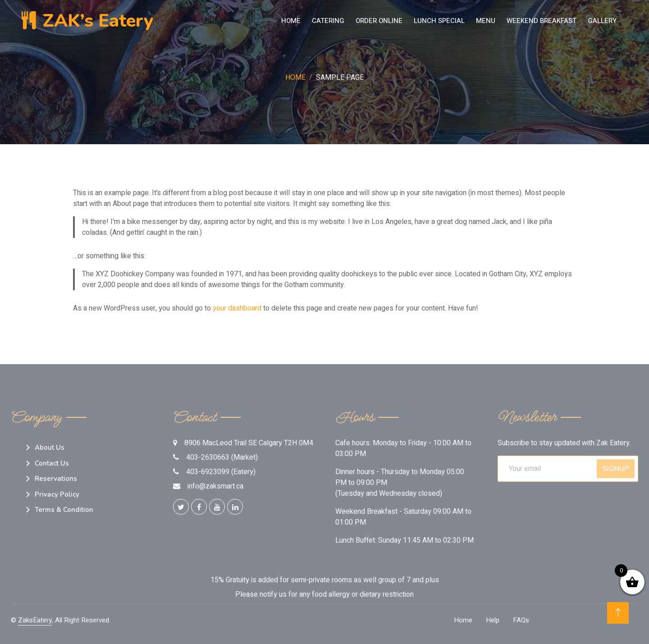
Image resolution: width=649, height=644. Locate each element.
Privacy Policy (57, 494)
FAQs (521, 620)
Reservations (56, 479)
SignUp (616, 469)
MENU (486, 21)
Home (291, 21)
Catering (328, 21)
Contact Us (52, 463)
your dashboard (237, 308)
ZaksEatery (35, 620)
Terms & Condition (64, 510)
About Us (50, 448)
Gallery (602, 21)
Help (493, 620)
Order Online (379, 21)
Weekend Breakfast (542, 21)
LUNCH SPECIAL (439, 21)
